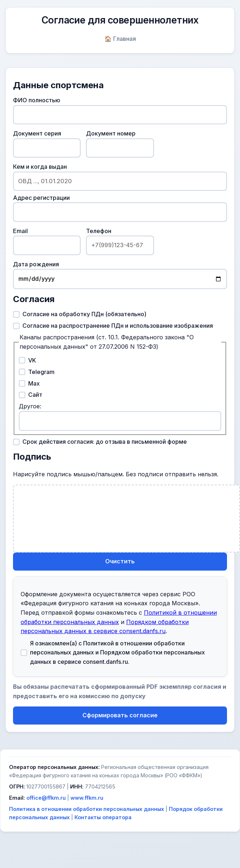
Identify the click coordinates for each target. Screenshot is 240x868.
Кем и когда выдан (120, 177)
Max (29, 383)
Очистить (120, 561)
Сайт (31, 395)
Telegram (37, 372)
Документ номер (120, 144)
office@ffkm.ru (46, 798)
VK (27, 360)
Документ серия (47, 144)
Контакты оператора (103, 817)
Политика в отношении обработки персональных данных (87, 809)
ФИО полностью (120, 110)
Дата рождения (120, 275)
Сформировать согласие (120, 715)
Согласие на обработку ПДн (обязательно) (80, 314)
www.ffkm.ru (87, 798)
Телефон (120, 241)
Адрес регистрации (120, 208)
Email (47, 241)
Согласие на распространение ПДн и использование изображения (113, 326)
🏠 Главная (120, 39)
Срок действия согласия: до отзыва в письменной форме (100, 442)
